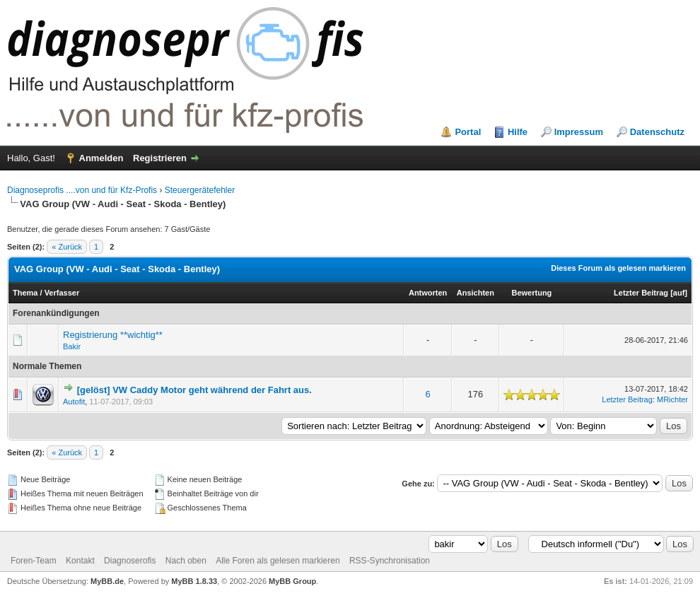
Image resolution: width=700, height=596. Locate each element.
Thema (25, 293)
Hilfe (518, 132)
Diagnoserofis (130, 561)
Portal (468, 132)
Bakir (72, 346)
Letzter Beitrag (641, 293)
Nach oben (186, 561)
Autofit (74, 402)
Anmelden (101, 158)
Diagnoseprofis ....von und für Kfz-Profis (82, 190)
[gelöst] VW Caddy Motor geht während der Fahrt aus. (194, 390)
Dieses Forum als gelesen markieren (618, 268)
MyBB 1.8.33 (194, 581)
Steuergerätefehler (200, 190)
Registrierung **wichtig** (113, 335)
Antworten (428, 293)
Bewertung (531, 293)
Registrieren (160, 158)
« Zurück (67, 247)
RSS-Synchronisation (390, 561)
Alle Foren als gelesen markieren (278, 561)
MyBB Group (292, 581)
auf (679, 293)
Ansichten (476, 293)
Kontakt (80, 561)
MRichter (672, 399)
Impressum (579, 132)
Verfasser (62, 293)
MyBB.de (107, 581)
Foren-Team (34, 561)
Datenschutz (657, 132)
